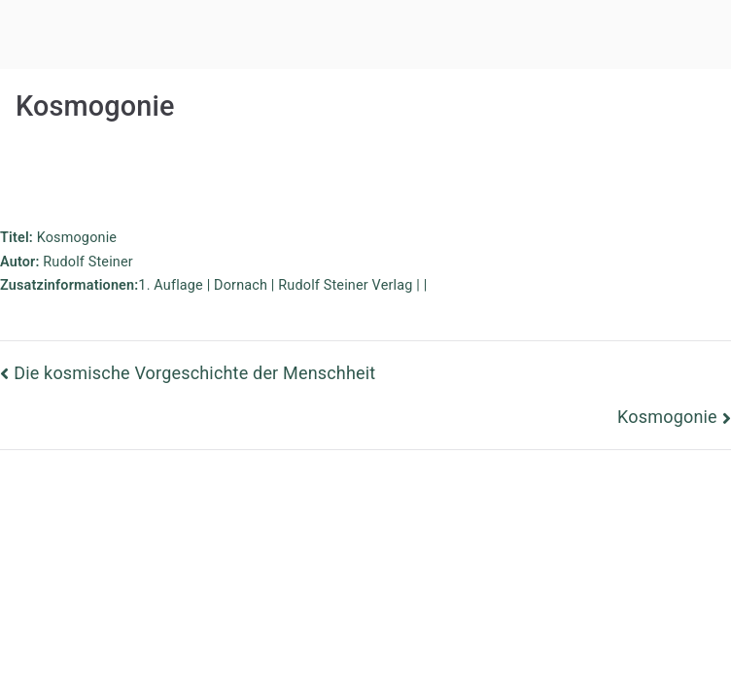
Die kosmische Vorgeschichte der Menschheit (194, 373)
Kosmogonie (667, 417)
